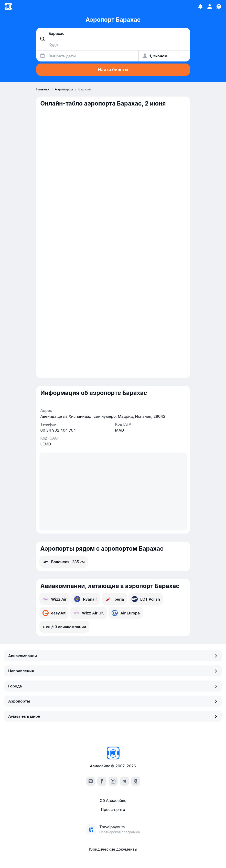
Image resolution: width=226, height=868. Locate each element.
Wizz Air (55, 599)
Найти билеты (113, 70)
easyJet (54, 613)
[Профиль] (210, 6)
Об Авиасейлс (113, 801)
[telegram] (124, 781)
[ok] (136, 781)
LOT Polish (146, 599)
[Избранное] (200, 6)
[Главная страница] (8, 6)
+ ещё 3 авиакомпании (64, 627)
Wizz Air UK (89, 613)
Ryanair (86, 599)
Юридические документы (113, 849)
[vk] (91, 781)
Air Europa (126, 613)
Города (113, 686)
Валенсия (64, 562)
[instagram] (113, 781)
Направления (113, 671)
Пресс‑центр (113, 809)
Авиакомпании (113, 656)
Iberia (114, 599)
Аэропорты (113, 701)
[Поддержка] (219, 6)
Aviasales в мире (113, 716)
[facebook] (102, 781)
